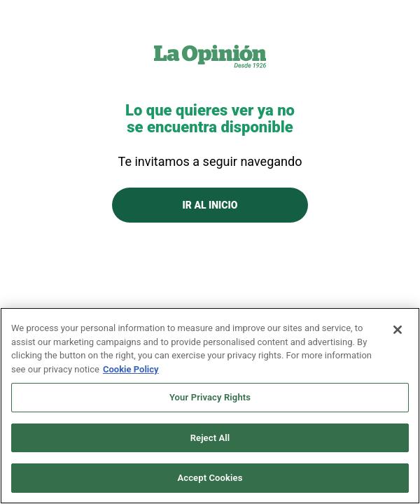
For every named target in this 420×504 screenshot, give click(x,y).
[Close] (398, 330)
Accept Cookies (210, 478)
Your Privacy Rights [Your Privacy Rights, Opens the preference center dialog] (210, 397)
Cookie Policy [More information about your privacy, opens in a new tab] (131, 369)
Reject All (210, 438)
